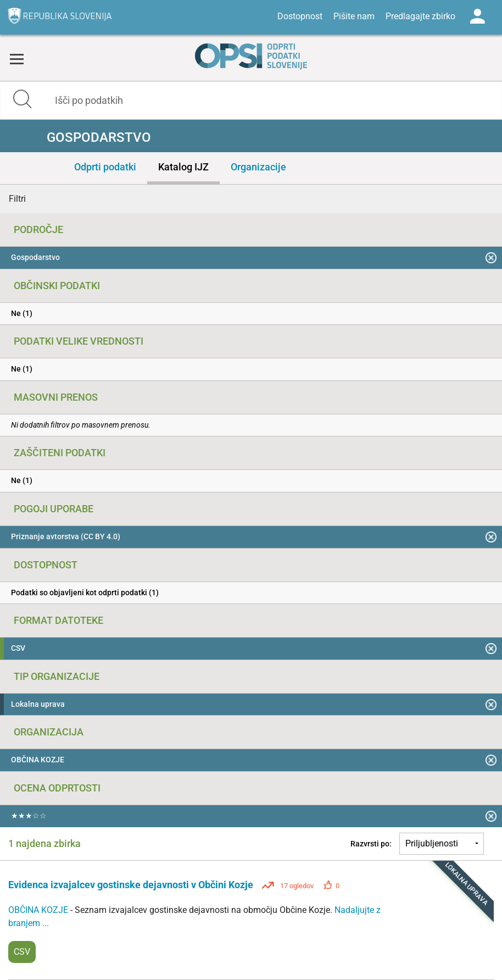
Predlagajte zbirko (420, 16)
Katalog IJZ (183, 167)
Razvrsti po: (371, 844)
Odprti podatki (105, 167)
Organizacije (258, 167)
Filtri (17, 199)
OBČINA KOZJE (39, 910)
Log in (477, 16)
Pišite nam (354, 16)
